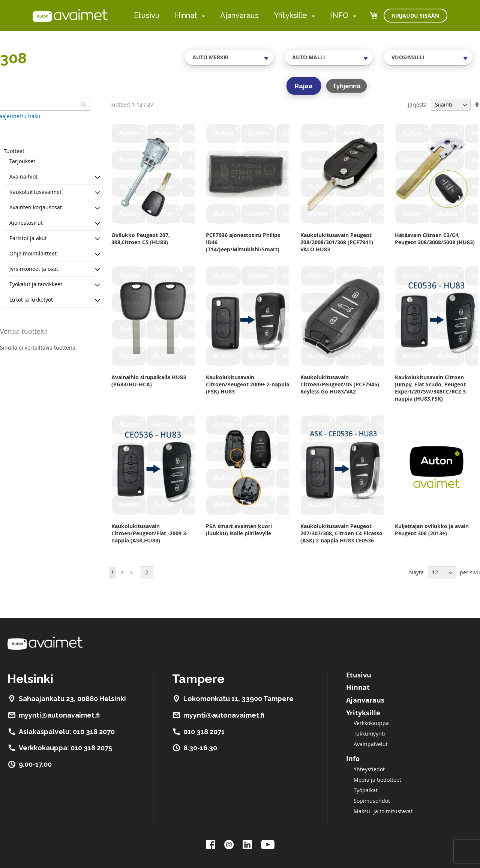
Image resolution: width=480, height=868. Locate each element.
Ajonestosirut (26, 223)
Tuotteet (14, 151)
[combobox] (229, 57)
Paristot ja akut (28, 238)
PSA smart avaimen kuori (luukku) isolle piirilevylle (239, 530)
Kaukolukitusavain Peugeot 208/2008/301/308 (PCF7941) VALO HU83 (337, 242)
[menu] (245, 16)
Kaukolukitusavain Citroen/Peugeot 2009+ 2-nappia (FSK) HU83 (247, 384)
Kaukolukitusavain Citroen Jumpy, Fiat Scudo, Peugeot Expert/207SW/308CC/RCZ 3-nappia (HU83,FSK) (431, 388)
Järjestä (417, 104)
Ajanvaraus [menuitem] (239, 15)
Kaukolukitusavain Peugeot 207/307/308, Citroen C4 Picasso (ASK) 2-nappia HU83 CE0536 (341, 533)
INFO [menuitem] (339, 15)
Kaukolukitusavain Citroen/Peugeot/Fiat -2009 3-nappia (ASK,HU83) (150, 533)
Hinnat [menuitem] (186, 15)
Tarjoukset (22, 161)
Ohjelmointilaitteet (33, 253)
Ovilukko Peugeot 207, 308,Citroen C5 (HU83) (141, 239)
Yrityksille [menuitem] (290, 15)
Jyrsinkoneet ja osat (34, 269)
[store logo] (70, 15)
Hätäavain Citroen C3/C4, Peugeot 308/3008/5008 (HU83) (435, 239)
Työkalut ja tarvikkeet (36, 284)
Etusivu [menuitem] (147, 15)
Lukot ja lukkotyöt (31, 300)
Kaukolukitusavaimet (35, 192)
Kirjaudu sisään (415, 16)
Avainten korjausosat (36, 207)
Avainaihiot (23, 176)
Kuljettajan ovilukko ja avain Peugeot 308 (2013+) (432, 530)
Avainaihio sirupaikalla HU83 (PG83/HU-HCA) (149, 381)
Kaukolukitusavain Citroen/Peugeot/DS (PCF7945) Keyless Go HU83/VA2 (340, 384)
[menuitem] (202, 16)
